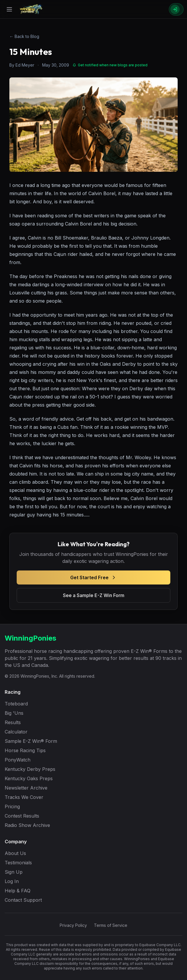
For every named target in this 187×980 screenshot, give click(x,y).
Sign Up (14, 872)
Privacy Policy (73, 925)
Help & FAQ (18, 891)
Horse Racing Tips (25, 750)
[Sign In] (176, 9)
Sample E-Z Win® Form (31, 741)
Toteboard (16, 704)
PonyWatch (18, 760)
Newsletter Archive (26, 788)
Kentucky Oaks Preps (29, 778)
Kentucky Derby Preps (30, 769)
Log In (12, 881)
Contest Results (22, 816)
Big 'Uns (14, 713)
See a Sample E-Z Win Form (94, 595)
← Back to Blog (24, 36)
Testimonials (18, 863)
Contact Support (23, 900)
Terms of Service (111, 925)
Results (13, 722)
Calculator (16, 732)
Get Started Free (93, 577)
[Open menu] (9, 9)
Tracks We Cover (24, 797)
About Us (15, 853)
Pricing (12, 806)
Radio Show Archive (27, 825)
